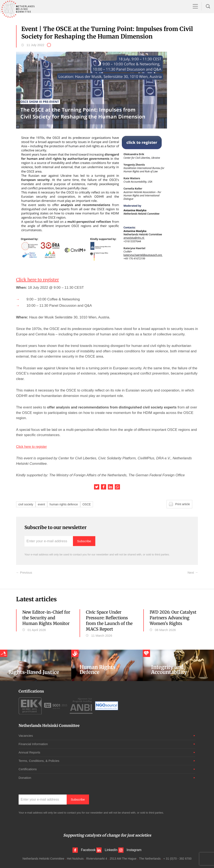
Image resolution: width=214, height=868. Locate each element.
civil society (26, 504)
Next (191, 573)
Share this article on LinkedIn (110, 487)
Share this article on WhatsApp (117, 487)
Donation (25, 777)
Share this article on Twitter (97, 487)
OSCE (90, 504)
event (43, 504)
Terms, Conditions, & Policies (40, 760)
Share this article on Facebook (104, 487)
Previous (26, 573)
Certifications (28, 769)
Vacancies (26, 735)
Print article (183, 504)
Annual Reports (30, 752)
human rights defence (66, 504)
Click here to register (39, 279)
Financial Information (34, 744)
